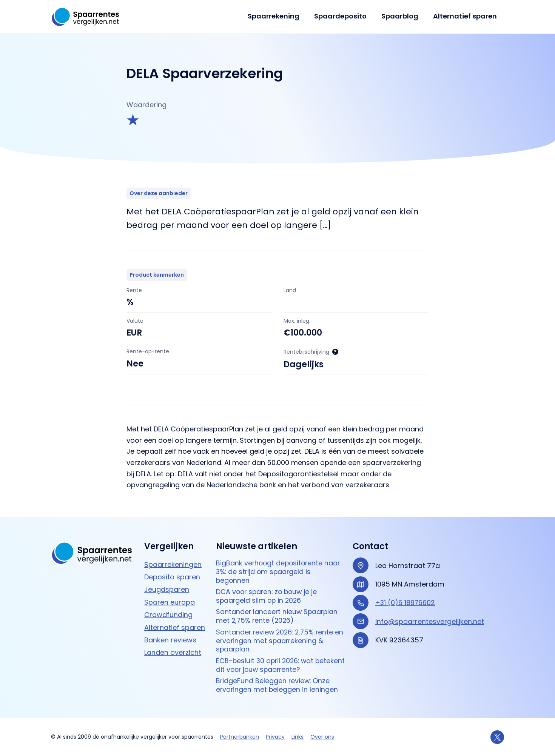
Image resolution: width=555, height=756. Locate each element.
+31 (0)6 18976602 (405, 600)
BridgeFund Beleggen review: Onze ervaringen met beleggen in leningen (277, 685)
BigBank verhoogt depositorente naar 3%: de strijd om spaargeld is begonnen (279, 570)
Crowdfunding (168, 612)
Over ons (322, 737)
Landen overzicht (173, 650)
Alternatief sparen (465, 16)
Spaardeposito (343, 16)
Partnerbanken (240, 737)
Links (298, 737)
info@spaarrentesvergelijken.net (430, 619)
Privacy (275, 737)
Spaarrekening (277, 16)
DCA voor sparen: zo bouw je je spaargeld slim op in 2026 (268, 595)
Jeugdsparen (167, 587)
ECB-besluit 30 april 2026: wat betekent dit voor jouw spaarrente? (275, 665)
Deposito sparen (172, 575)
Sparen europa (170, 600)
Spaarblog (401, 16)
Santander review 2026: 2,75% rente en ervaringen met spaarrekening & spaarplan (276, 640)
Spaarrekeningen (173, 562)
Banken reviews (170, 638)
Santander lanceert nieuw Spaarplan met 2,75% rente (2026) (278, 615)
